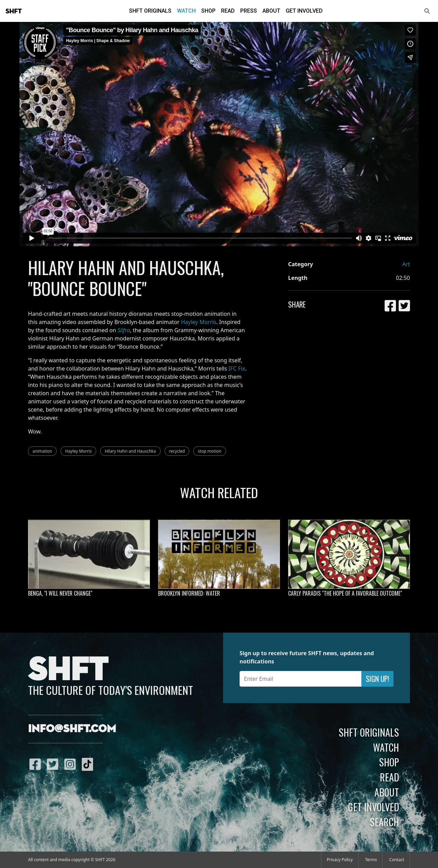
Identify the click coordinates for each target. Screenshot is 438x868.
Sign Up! (377, 679)
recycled (177, 451)
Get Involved (304, 11)
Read (228, 11)
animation (42, 451)
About (271, 11)
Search (384, 822)
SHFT (14, 11)
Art (406, 264)
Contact (397, 860)
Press (249, 11)
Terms (371, 860)
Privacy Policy (340, 860)
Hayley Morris (199, 322)
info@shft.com (72, 729)
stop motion (209, 451)
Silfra (124, 330)
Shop (208, 11)
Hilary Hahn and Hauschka (130, 451)
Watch (186, 11)
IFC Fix (237, 368)
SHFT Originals (150, 11)
